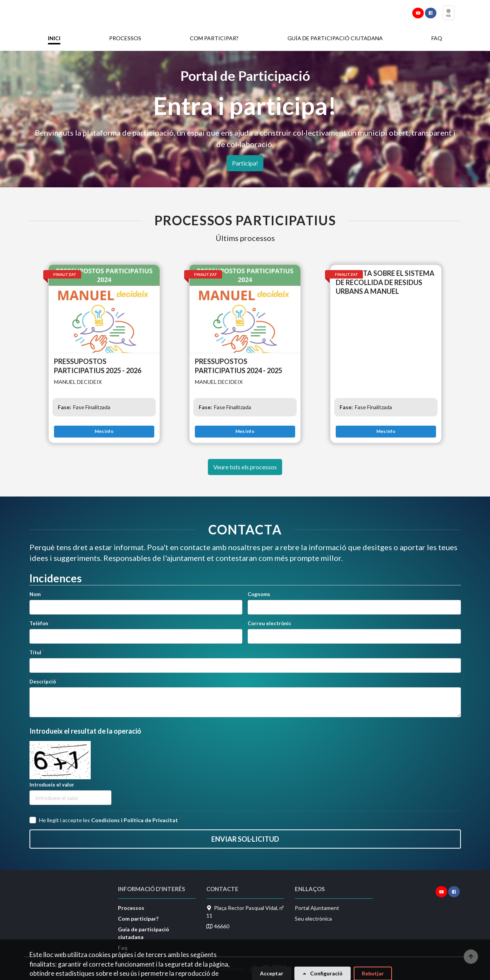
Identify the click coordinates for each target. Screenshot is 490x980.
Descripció (43, 682)
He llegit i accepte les (109, 820)
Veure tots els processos (245, 467)
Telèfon (39, 623)
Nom (35, 594)
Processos (125, 38)
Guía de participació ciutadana (335, 38)
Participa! (245, 163)
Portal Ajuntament (317, 908)
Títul (35, 652)
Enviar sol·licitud (245, 839)
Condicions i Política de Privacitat (135, 820)
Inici (54, 38)
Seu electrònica (313, 919)
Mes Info (104, 431)
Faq (437, 38)
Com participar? (214, 38)
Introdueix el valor (52, 785)
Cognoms (259, 594)
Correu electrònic (269, 623)
